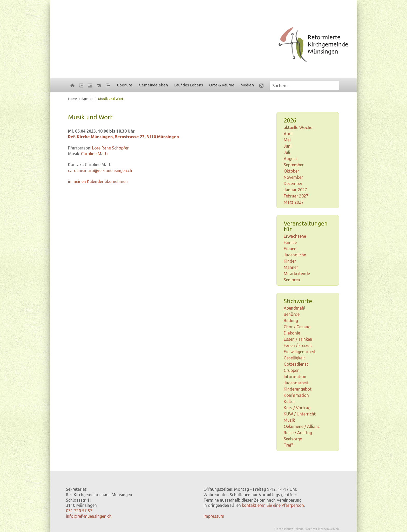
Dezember (293, 183)
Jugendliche (295, 255)
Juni (288, 146)
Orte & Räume (222, 85)
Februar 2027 (296, 196)
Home (73, 99)
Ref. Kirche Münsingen (123, 137)
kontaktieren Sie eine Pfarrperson (273, 505)
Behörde (292, 314)
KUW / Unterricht (300, 414)
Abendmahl (294, 308)
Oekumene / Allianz (302, 426)
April (288, 134)
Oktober (291, 171)
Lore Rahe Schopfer (110, 148)
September (294, 165)
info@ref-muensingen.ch (89, 516)
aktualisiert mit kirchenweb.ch (317, 529)
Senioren (292, 280)
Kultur (289, 401)
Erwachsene (295, 236)
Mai (287, 140)
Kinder (290, 261)
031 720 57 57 (79, 511)
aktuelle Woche (298, 127)
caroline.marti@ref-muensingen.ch (100, 170)
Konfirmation (296, 395)
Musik (289, 420)
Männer (291, 267)
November (293, 177)
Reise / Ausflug (298, 433)
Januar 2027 (295, 190)
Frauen (290, 249)
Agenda (87, 99)
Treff (288, 445)
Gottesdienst (296, 364)
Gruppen (292, 370)
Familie (290, 242)
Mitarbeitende (297, 274)
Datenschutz (284, 529)
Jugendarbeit (296, 383)
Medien (247, 85)
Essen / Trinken (298, 339)
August (290, 159)
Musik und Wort (111, 99)
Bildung (291, 320)
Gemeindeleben (153, 85)
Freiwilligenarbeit (300, 352)
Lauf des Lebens (189, 85)
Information (295, 377)
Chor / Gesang (297, 327)
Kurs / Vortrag (297, 408)
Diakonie (292, 333)
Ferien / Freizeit (298, 345)
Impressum (214, 516)
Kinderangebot (298, 389)
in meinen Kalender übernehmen (98, 181)
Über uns (125, 85)
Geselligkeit (294, 358)
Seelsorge (293, 439)
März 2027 (294, 202)
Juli (287, 152)
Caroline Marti (94, 154)
